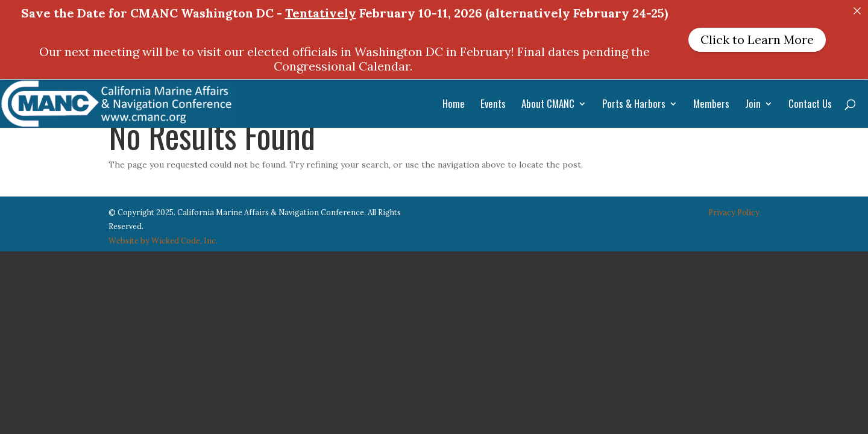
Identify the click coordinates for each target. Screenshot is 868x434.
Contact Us (810, 105)
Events (493, 105)
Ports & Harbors (634, 105)
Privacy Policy (734, 205)
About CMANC (548, 105)
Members (711, 105)
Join (753, 105)
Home (454, 105)
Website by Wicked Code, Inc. (163, 234)
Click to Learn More (757, 39)
